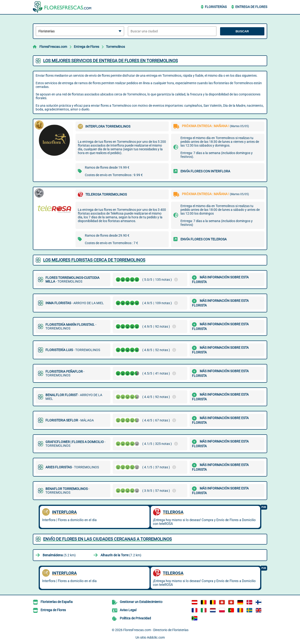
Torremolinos (115, 47)
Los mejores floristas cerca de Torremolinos (94, 260)
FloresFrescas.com (53, 47)
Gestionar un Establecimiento (141, 602)
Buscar (242, 31)
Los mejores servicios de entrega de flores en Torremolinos (111, 61)
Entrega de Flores (251, 7)
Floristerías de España (57, 602)
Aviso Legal (128, 610)
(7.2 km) (121, 555)
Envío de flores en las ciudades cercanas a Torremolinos (107, 539)
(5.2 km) (59, 555)
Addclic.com (156, 637)
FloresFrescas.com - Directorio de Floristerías (156, 630)
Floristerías (216, 7)
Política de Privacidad (135, 618)
